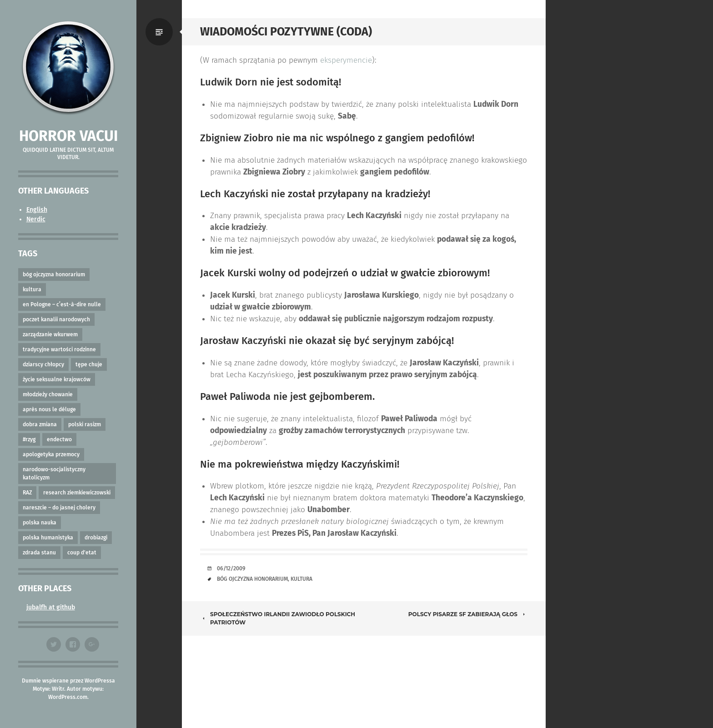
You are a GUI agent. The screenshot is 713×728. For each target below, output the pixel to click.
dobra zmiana (40, 424)
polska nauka (40, 523)
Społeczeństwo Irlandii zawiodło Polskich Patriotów (278, 618)
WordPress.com (68, 697)
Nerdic (36, 219)
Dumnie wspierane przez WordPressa (68, 681)
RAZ (27, 493)
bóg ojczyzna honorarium (54, 274)
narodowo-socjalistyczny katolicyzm (54, 474)
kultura (32, 289)
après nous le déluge (49, 409)
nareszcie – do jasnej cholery (59, 508)
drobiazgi (96, 538)
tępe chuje (89, 364)
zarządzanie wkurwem (50, 334)
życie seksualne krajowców (57, 379)
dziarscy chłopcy (43, 364)
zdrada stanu (39, 553)
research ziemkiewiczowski (77, 493)
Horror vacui (68, 136)
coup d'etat (82, 553)
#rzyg (29, 439)
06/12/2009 (231, 568)
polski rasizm (85, 424)
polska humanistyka (48, 538)
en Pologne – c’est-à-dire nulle (62, 304)
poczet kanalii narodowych (56, 319)
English (37, 210)
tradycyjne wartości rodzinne (59, 349)
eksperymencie (346, 60)
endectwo (59, 439)
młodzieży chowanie (48, 394)
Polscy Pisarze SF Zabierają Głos (468, 614)
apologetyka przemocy (51, 454)
